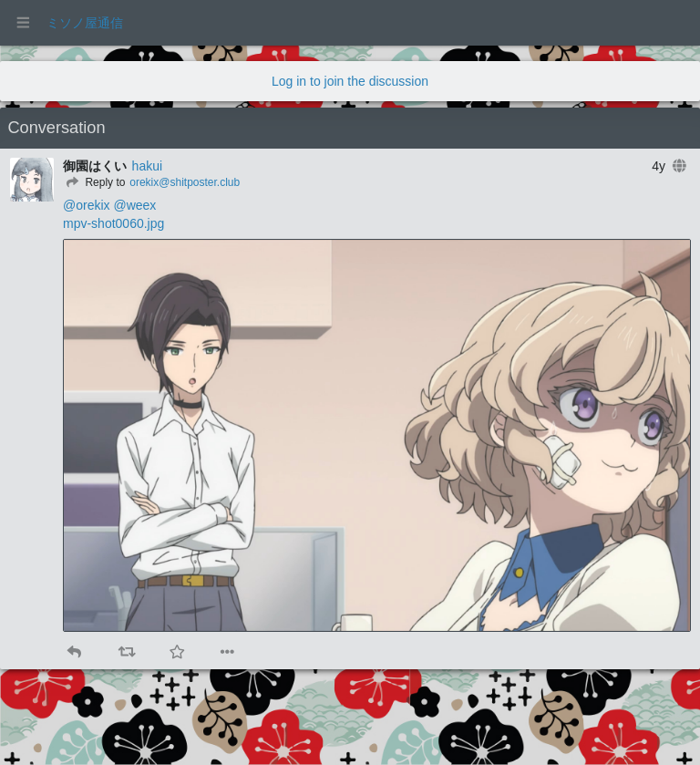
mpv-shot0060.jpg (113, 223)
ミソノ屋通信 (85, 23)
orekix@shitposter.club (185, 182)
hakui (147, 166)
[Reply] (94, 182)
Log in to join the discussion (350, 81)
